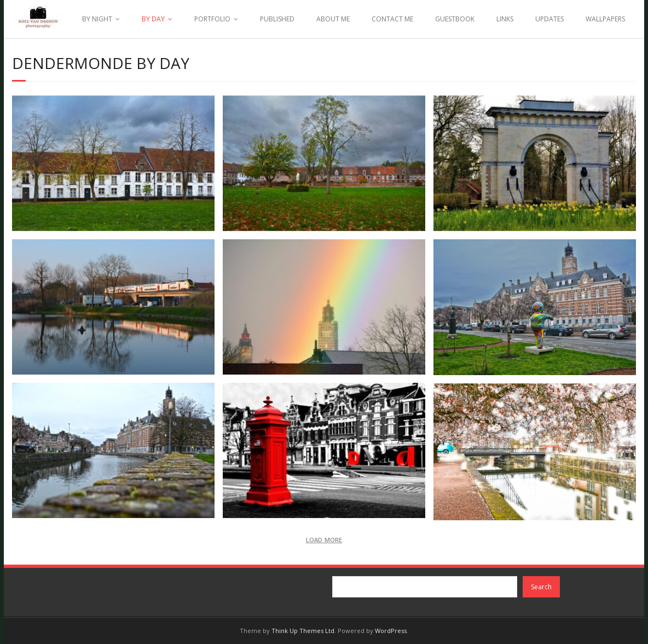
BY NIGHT (97, 19)
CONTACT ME (392, 19)
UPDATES (549, 19)
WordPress (391, 631)
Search (541, 587)
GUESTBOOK (455, 19)
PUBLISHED (277, 19)
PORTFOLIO (212, 19)
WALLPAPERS (605, 19)
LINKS (505, 19)
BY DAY (153, 19)
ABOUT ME (333, 19)
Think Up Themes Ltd (303, 631)
